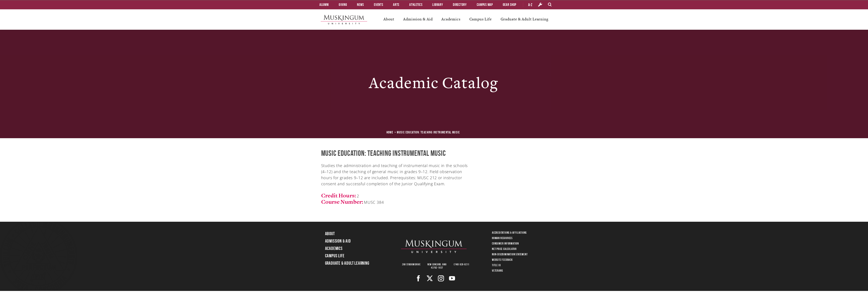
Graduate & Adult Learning (525, 19)
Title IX (496, 265)
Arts (396, 5)
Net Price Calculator (504, 249)
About (389, 19)
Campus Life (481, 19)
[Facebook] (418, 278)
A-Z (530, 5)
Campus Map (485, 5)
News (360, 5)
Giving (343, 5)
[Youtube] (452, 278)
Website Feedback (502, 260)
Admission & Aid (418, 19)
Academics (451, 19)
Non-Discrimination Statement (510, 254)
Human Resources (502, 238)
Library (438, 5)
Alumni (324, 5)
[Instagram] (441, 278)
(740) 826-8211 (462, 264)
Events (378, 5)
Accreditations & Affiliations (509, 233)
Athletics (416, 5)
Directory (460, 5)
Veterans (497, 271)
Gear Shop (510, 5)
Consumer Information (505, 243)
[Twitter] (430, 278)
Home (390, 132)
